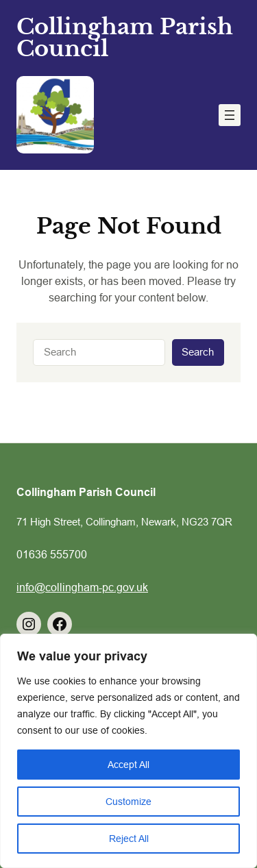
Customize (128, 802)
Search (198, 352)
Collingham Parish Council (125, 38)
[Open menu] (230, 115)
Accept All (128, 765)
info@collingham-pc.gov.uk (82, 587)
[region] (128, 751)
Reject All (129, 839)
